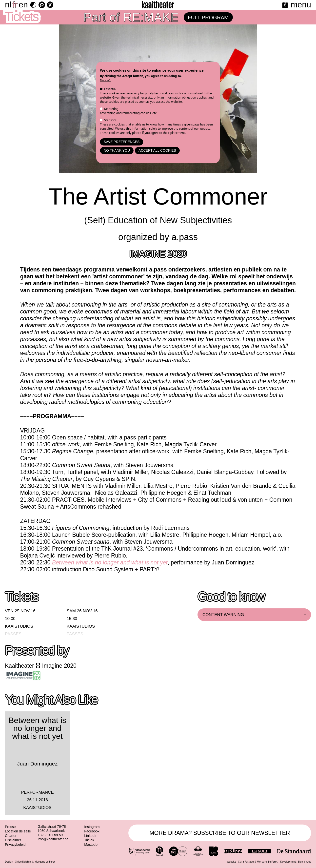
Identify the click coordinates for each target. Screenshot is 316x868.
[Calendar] (285, 5)
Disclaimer (13, 840)
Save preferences (122, 142)
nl (8, 5)
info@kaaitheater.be (53, 839)
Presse (10, 827)
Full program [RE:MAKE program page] (208, 17)
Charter (11, 836)
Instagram (92, 827)
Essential (110, 89)
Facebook (92, 831)
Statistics (110, 120)
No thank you (117, 150)
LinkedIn (91, 836)
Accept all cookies (157, 150)
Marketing (111, 109)
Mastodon (92, 845)
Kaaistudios (19, 626)
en (23, 5)
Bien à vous (304, 862)
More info (106, 80)
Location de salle (18, 831)
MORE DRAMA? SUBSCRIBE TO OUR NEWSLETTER (220, 833)
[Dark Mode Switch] (33, 5)
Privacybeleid (15, 845)
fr (15, 5)
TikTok (89, 840)
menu (301, 5)
